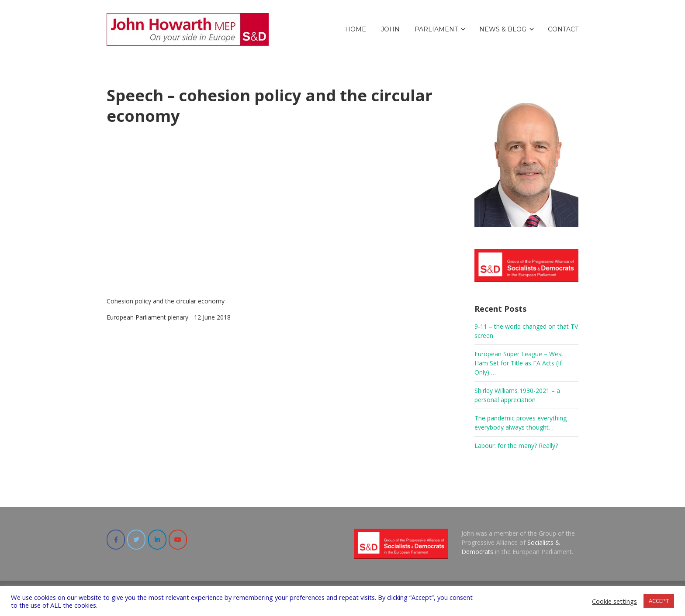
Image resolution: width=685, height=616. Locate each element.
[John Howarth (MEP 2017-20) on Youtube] (178, 540)
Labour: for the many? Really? (516, 446)
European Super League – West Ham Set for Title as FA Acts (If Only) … (519, 363)
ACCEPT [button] (659, 601)
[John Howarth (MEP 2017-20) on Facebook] (116, 540)
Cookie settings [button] (614, 601)
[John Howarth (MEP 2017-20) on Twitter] (136, 540)
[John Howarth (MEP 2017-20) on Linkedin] (157, 540)
